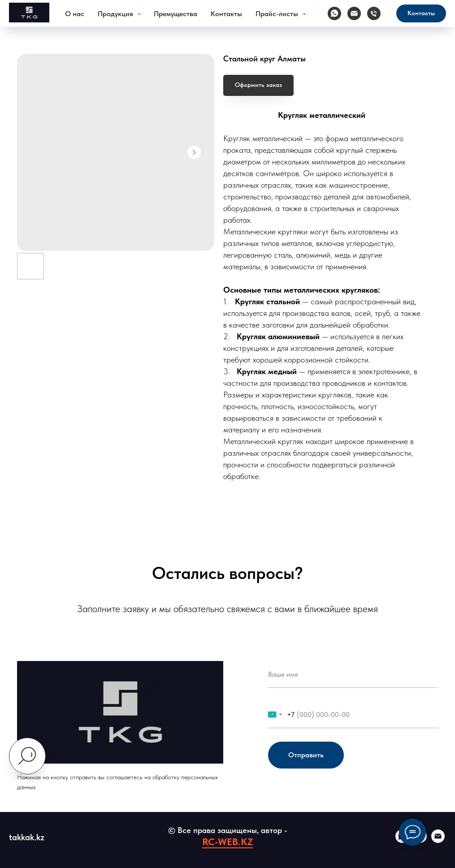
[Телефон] (374, 13)
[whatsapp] (334, 13)
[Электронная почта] (354, 13)
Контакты (226, 14)
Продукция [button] (116, 14)
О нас (75, 14)
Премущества (175, 14)
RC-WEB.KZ (227, 842)
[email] (438, 840)
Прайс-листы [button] (278, 14)
